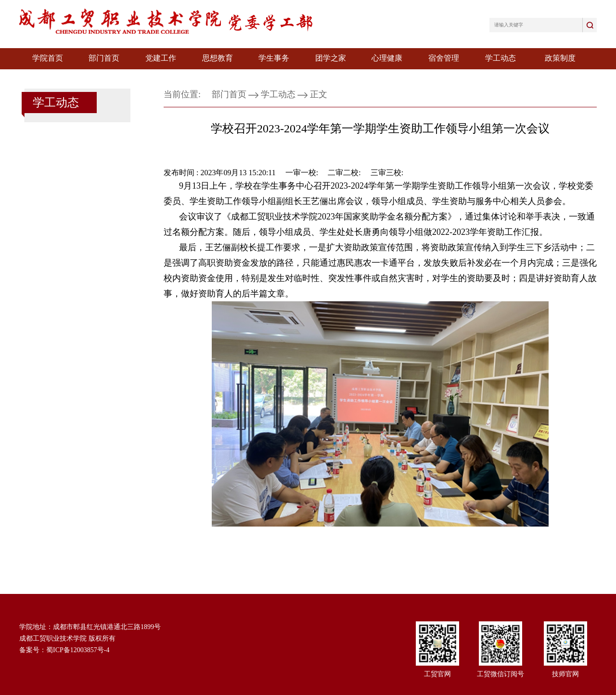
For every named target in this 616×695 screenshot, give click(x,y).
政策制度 (560, 58)
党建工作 (161, 58)
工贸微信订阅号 (500, 674)
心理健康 (387, 58)
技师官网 (565, 674)
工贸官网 (437, 674)
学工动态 (500, 58)
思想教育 (218, 58)
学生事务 (274, 58)
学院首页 (48, 58)
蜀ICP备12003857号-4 (78, 650)
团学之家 (331, 58)
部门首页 (104, 58)
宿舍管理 (444, 58)
